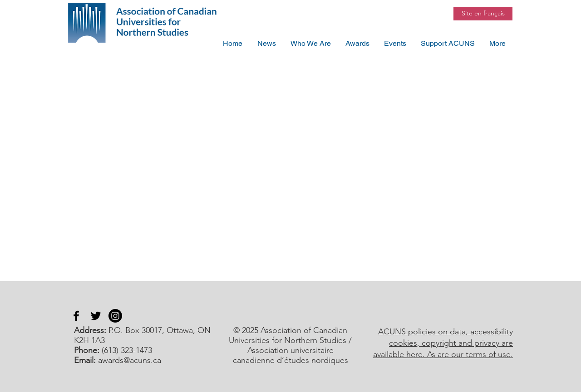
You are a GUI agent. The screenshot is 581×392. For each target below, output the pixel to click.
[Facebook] (76, 316)
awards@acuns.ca (130, 360)
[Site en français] (483, 14)
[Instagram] (115, 316)
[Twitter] (96, 316)
